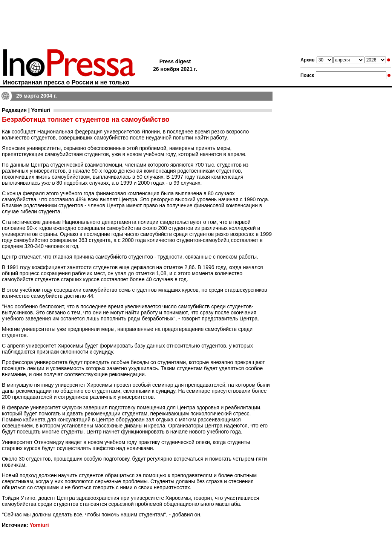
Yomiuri (39, 525)
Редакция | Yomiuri (26, 110)
